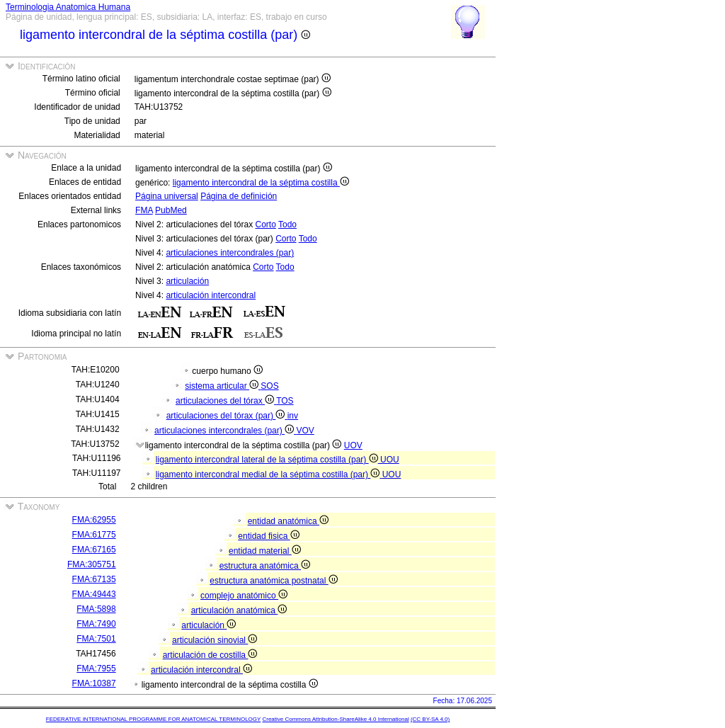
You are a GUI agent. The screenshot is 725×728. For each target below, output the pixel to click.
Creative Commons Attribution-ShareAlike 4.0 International (335, 719)
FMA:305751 (92, 564)
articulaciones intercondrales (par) (230, 253)
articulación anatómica (239, 610)
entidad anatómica (288, 521)
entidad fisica (268, 536)
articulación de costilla (210, 655)
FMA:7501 (96, 639)
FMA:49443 (94, 594)
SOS (269, 386)
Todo (287, 224)
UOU (390, 460)
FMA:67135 (94, 579)
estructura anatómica (265, 566)
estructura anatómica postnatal (273, 581)
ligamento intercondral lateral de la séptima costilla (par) (268, 460)
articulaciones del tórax (226, 401)
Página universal (167, 196)
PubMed (171, 210)
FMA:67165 (94, 550)
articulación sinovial (215, 640)
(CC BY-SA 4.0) (430, 719)
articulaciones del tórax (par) (227, 416)
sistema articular (223, 386)
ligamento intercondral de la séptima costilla (261, 183)
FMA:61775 (94, 535)
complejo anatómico (244, 596)
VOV (305, 431)
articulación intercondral (211, 295)
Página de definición (239, 196)
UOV (353, 445)
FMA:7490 (96, 624)
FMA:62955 (94, 520)
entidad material (265, 551)
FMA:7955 (96, 669)
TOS (285, 401)
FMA (144, 210)
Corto (265, 224)
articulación (187, 281)
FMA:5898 (96, 609)
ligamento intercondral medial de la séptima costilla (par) (269, 474)
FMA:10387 (94, 683)
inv (293, 416)
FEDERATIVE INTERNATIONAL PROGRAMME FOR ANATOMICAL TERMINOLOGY (153, 719)
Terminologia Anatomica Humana (68, 7)
